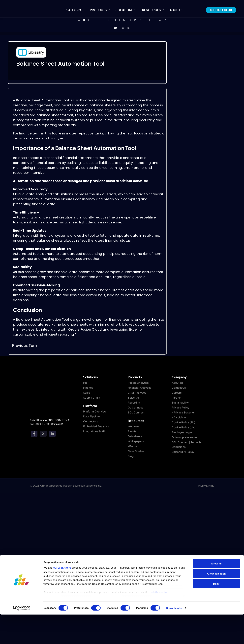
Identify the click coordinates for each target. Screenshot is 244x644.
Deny (216, 580)
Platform (78, 10)
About (172, 10)
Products (101, 10)
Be (122, 28)
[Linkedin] (52, 434)
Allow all (216, 560)
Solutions (125, 10)
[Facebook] (34, 434)
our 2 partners (62, 564)
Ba (116, 28)
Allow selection (216, 570)
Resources (151, 10)
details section (159, 588)
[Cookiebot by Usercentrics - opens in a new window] (21, 604)
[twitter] (43, 434)
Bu (128, 28)
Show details (174, 604)
